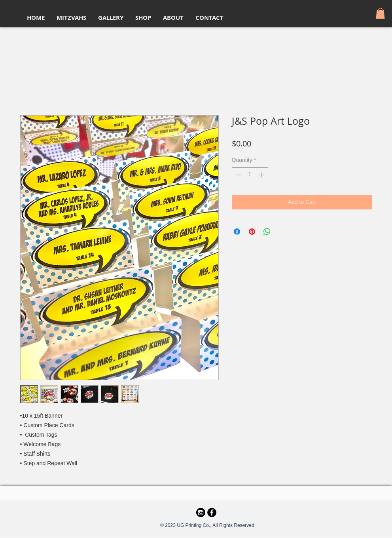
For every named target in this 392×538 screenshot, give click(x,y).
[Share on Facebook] (237, 232)
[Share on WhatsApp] (267, 232)
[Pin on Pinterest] (252, 232)
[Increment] (262, 175)
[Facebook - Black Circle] (212, 512)
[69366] (201, 512)
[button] (380, 13)
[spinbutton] (250, 175)
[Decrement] (238, 175)
